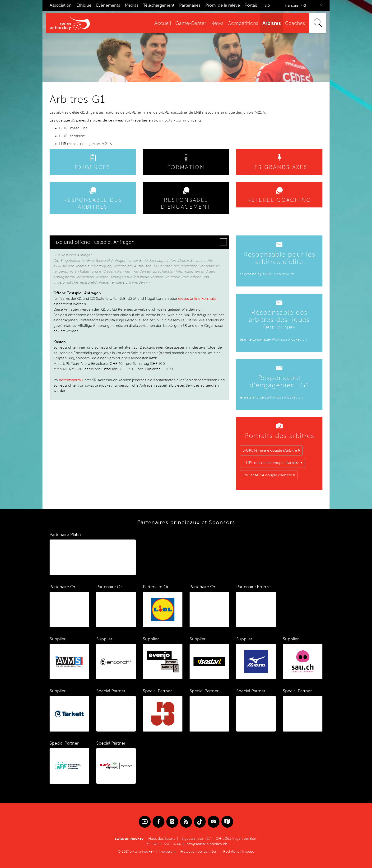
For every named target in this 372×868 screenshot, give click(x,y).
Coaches (295, 23)
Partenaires (190, 5)
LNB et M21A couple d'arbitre (267, 475)
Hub (266, 5)
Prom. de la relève (223, 5)
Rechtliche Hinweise (239, 852)
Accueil (163, 23)
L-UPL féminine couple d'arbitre (270, 450)
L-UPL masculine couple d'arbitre (271, 463)
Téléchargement (159, 5)
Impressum (167, 852)
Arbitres (272, 23)
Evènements (108, 5)
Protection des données (198, 852)
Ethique (84, 5)
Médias (132, 5)
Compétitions (243, 23)
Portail (251, 5)
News (217, 23)
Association (61, 5)
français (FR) (296, 5)
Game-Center (191, 23)
